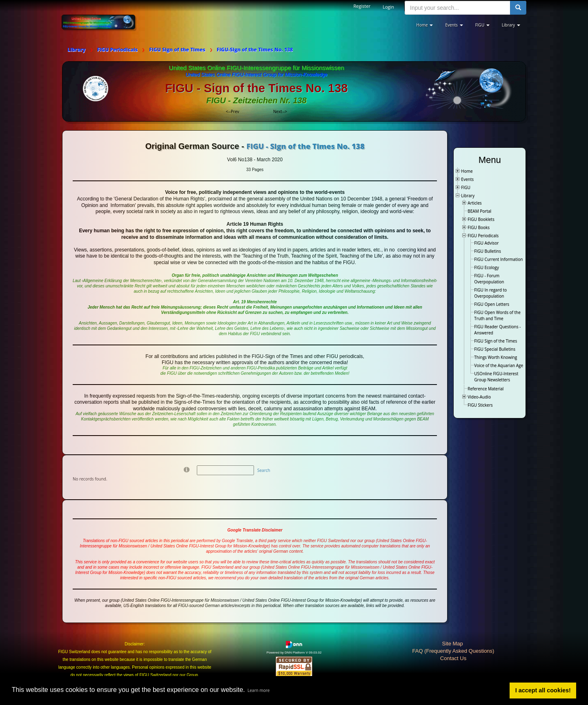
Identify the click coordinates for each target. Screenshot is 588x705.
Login (388, 7)
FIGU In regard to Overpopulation (490, 293)
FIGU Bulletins (487, 251)
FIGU (466, 187)
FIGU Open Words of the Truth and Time (497, 315)
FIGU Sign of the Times (496, 341)
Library (468, 196)
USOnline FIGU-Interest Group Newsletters (496, 377)
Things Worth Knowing (496, 357)
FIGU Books (479, 227)
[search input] (458, 8)
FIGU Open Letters (492, 304)
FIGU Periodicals (483, 236)
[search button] (518, 8)
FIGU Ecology (486, 267)
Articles (474, 203)
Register (362, 6)
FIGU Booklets (481, 219)
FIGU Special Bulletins (495, 349)
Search (264, 470)
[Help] (187, 469)
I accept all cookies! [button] (543, 690)
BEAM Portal (479, 211)
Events (467, 179)
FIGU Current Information (498, 259)
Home (467, 171)
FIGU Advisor (486, 243)
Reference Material (486, 389)
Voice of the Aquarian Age (499, 365)
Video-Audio (479, 397)
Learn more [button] (258, 690)
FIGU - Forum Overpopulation (489, 279)
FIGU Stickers (480, 405)
